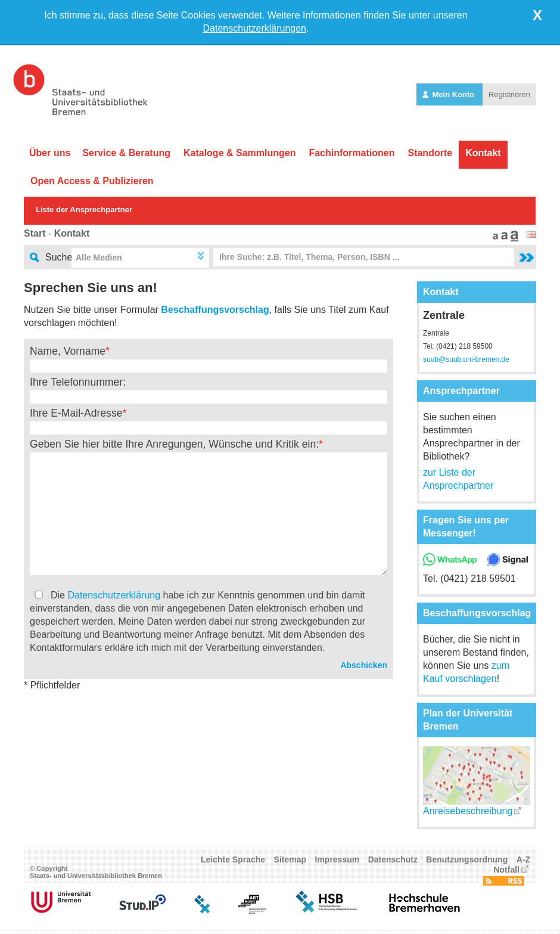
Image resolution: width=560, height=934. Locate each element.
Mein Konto (449, 94)
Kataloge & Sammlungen (239, 153)
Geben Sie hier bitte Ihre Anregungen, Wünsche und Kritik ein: (174, 444)
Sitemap (290, 863)
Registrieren (509, 94)
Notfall (506, 873)
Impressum (337, 863)
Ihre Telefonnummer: (78, 382)
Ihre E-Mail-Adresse (76, 413)
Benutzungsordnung (467, 863)
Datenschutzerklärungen (255, 28)
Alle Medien (99, 257)
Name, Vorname (68, 351)
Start (35, 233)
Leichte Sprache (233, 863)
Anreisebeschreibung (468, 814)
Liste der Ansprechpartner (84, 210)
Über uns (50, 153)
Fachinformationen (351, 153)
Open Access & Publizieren (92, 181)
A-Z (523, 863)
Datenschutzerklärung (114, 595)
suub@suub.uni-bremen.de (466, 359)
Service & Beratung (126, 153)
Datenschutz (393, 863)
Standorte (430, 153)
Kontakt (483, 153)
